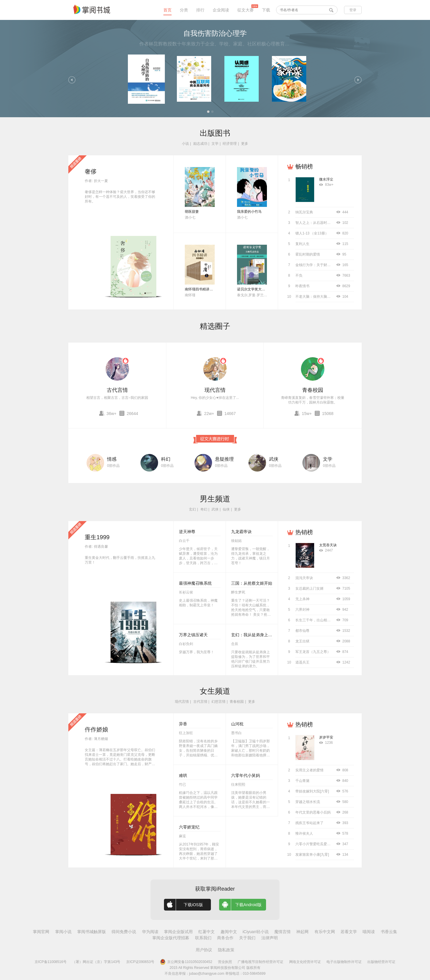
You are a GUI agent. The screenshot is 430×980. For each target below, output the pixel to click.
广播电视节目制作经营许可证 (260, 962)
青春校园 (313, 390)
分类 (184, 10)
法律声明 (270, 938)
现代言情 (215, 390)
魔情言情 (282, 932)
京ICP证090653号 (140, 962)
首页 (167, 10)
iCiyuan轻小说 (256, 932)
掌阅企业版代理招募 (171, 938)
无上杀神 (302, 599)
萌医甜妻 (192, 212)
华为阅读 (150, 932)
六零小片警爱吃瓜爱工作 (315, 844)
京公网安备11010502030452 (186, 962)
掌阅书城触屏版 (92, 932)
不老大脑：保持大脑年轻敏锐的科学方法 (327, 297)
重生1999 (97, 537)
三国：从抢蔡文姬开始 (252, 583)
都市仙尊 (302, 631)
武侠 (274, 459)
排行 (200, 10)
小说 (185, 144)
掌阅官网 (41, 932)
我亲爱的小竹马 (249, 212)
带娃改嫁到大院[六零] (312, 791)
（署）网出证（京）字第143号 (96, 962)
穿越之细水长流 (308, 802)
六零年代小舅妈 (246, 775)
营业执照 (225, 962)
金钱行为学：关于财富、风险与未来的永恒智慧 (332, 265)
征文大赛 (246, 10)
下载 (266, 10)
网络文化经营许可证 (305, 962)
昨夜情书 (302, 286)
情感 (112, 459)
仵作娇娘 (97, 729)
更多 (245, 144)
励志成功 (200, 144)
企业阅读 (221, 10)
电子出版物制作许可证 (344, 962)
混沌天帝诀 (304, 578)
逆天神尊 (187, 532)
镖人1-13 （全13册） (312, 233)
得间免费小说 (124, 932)
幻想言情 (219, 702)
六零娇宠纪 (189, 827)
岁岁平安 (326, 737)
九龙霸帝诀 (241, 532)
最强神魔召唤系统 (195, 583)
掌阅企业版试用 (178, 932)
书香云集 (389, 932)
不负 (299, 275)
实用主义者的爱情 (309, 770)
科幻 (166, 459)
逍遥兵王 (302, 662)
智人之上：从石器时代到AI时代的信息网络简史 (332, 223)
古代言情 (117, 390)
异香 (183, 724)
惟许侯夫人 (304, 833)
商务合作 (225, 938)
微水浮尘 (326, 179)
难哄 (183, 775)
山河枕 (237, 724)
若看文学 (349, 932)
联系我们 (203, 938)
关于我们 (247, 938)
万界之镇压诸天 (193, 635)
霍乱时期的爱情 (308, 254)
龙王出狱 (302, 641)
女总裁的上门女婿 (309, 588)
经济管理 (230, 144)
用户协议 (204, 950)
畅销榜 (304, 166)
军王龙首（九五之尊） (313, 652)
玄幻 (192, 509)
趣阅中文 (229, 932)
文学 (215, 144)
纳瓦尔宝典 (304, 212)
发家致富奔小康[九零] (312, 855)
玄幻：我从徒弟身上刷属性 (256, 635)
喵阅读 (369, 932)
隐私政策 (226, 950)
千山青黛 (302, 781)
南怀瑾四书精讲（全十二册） (208, 289)
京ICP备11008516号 (51, 962)
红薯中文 (206, 932)
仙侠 (226, 509)
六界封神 (302, 610)
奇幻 (204, 509)
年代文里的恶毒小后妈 (313, 812)
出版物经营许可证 (381, 962)
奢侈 (91, 171)
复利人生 (302, 244)
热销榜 (304, 532)
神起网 (302, 932)
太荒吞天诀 (328, 545)
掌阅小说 (63, 932)
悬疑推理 (224, 459)
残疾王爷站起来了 (309, 823)
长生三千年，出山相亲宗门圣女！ (322, 620)
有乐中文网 (325, 932)
